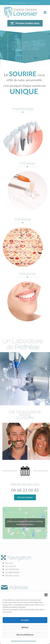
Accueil (9, 563)
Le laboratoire (12, 572)
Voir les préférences (25, 635)
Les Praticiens (12, 569)
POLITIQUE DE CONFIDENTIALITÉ (24, 641)
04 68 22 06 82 (34, 3)
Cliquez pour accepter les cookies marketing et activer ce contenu (25, 523)
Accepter (25, 620)
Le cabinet (11, 566)
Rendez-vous (12, 575)
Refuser (25, 627)
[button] (46, 595)
